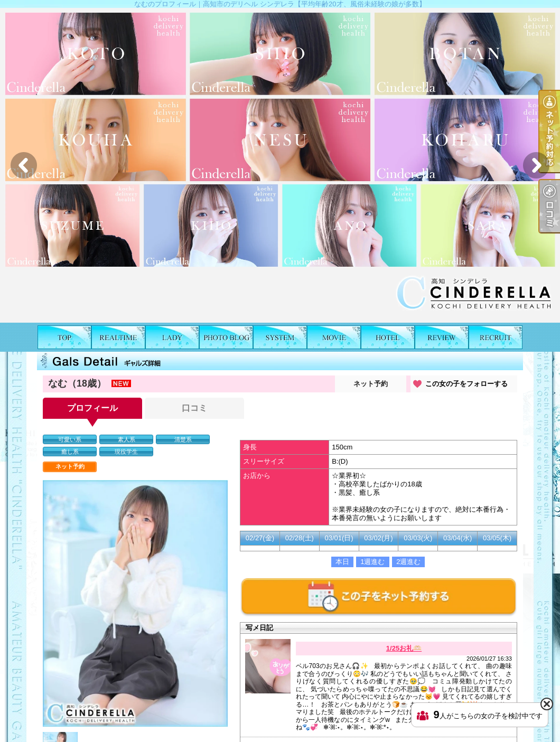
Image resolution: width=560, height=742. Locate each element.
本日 (342, 562)
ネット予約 (371, 384)
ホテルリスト (388, 337)
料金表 (280, 337)
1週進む (372, 562)
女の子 (172, 337)
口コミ (442, 337)
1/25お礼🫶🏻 (404, 648)
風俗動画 (334, 337)
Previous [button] (24, 165)
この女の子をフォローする (466, 384)
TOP (64, 337)
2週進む (408, 562)
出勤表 (118, 337)
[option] (280, 165)
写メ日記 (226, 337)
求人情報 (496, 337)
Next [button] (536, 165)
